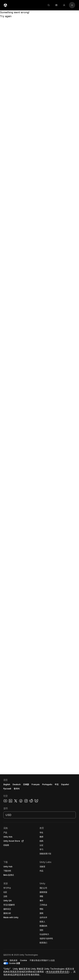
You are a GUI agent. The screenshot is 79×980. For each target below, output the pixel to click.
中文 (57, 784)
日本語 (26, 784)
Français (36, 784)
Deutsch (17, 784)
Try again (6, 16)
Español (65, 784)
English (7, 784)
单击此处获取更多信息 (58, 972)
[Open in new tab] (22, 841)
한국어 (17, 789)
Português (47, 784)
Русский (7, 789)
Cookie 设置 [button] (15, 963)
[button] (39, 877)
